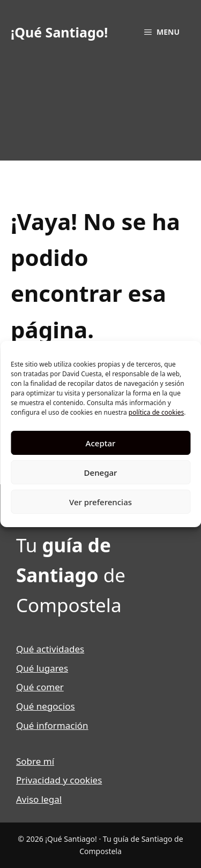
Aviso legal (39, 799)
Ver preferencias (100, 502)
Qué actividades (50, 649)
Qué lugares (42, 668)
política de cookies (156, 412)
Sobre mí (35, 761)
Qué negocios (46, 706)
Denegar (101, 473)
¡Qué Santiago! (59, 32)
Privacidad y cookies (59, 780)
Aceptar (101, 443)
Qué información (52, 725)
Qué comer (40, 687)
